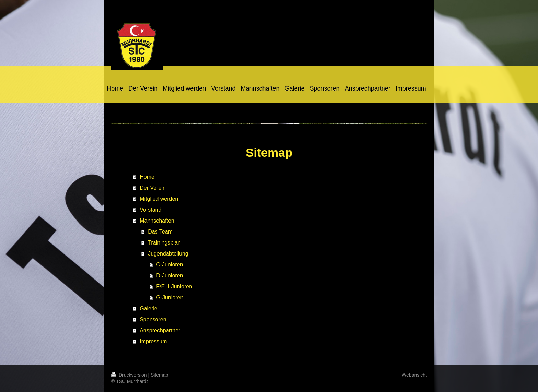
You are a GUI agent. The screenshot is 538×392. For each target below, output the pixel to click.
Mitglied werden (159, 199)
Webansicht (414, 375)
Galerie (149, 308)
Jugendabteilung (168, 254)
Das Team (160, 232)
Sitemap (159, 375)
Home (147, 177)
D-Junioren (169, 276)
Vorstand (150, 210)
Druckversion (130, 375)
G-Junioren (170, 298)
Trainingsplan (164, 243)
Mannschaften (157, 221)
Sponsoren (153, 319)
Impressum (153, 341)
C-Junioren (169, 265)
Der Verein (153, 188)
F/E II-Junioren (174, 287)
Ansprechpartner (160, 330)
